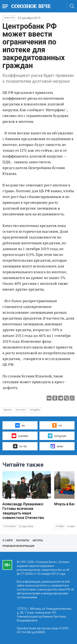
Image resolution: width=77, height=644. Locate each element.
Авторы (38, 540)
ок (57, 425)
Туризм (60, 527)
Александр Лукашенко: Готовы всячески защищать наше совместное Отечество (23, 511)
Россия (21, 410)
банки (8, 410)
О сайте (8, 540)
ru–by (20, 446)
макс (57, 446)
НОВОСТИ (9, 18)
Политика (10, 527)
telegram (57, 436)
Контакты (23, 540)
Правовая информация (18, 546)
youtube (20, 436)
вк (20, 425)
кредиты (35, 410)
